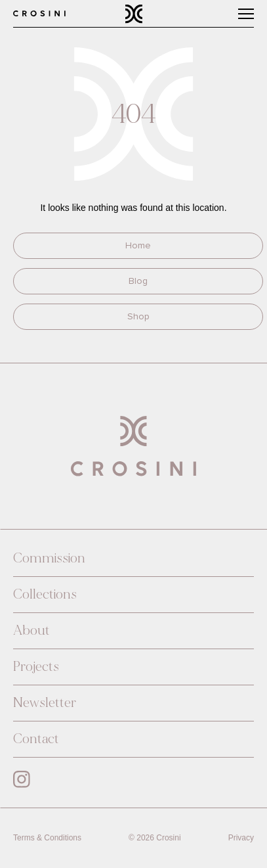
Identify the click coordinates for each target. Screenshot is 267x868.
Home (138, 245)
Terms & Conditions (47, 838)
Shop (138, 316)
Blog (138, 281)
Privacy (241, 838)
